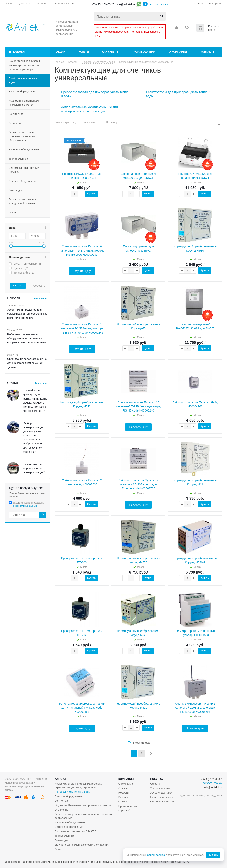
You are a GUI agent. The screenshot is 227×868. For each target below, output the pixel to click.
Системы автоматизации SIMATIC (24, 170)
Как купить (110, 52)
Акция (12, 213)
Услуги (84, 52)
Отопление (15, 123)
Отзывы (123, 788)
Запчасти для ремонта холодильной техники (22, 201)
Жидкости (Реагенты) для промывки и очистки (24, 103)
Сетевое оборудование (23, 181)
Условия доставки (161, 793)
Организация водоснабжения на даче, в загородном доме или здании (27, 363)
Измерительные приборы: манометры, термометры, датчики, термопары (25, 65)
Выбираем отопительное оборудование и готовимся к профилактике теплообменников (27, 338)
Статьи (123, 802)
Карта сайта (126, 811)
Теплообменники (19, 159)
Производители (144, 52)
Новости (123, 793)
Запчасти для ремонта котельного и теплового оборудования (23, 136)
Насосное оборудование (24, 149)
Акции (61, 52)
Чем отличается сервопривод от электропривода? (34, 468)
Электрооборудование (22, 91)
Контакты (208, 52)
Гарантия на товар (161, 797)
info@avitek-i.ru (126, 4)
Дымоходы (15, 190)
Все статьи (41, 383)
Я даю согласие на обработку (29, 504)
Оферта (155, 784)
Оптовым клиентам (162, 802)
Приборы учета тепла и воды (23, 80)
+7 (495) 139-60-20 (103, 4)
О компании (178, 52)
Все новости (41, 299)
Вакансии (124, 797)
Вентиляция (16, 114)
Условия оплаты (160, 788)
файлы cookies (155, 855)
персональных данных (25, 506)
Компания (126, 779)
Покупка (156, 779)
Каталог (19, 52)
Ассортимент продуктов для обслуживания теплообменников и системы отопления (27, 314)
